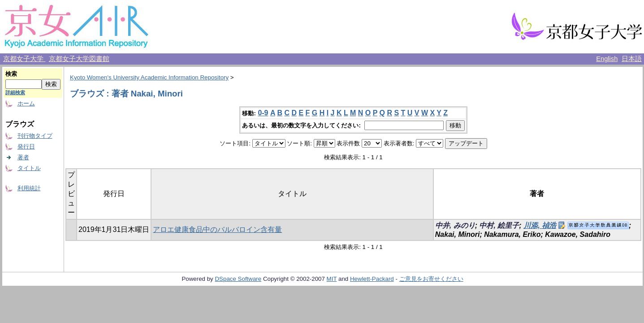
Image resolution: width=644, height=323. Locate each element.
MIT (332, 279)
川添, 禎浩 (540, 225)
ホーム (26, 103)
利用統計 (29, 188)
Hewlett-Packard (372, 279)
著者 (23, 157)
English (607, 59)
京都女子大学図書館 (79, 59)
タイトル (29, 168)
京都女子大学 (24, 59)
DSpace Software (238, 279)
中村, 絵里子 (499, 225)
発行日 (26, 146)
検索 (11, 74)
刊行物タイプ (35, 136)
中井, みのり (455, 225)
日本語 (632, 59)
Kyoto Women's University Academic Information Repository (149, 77)
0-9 (263, 113)
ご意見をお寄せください (431, 279)
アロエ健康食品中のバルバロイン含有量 (217, 229)
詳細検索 (15, 92)
